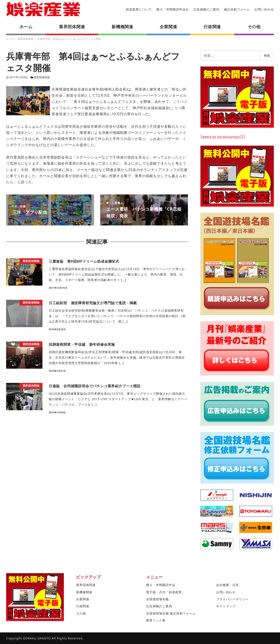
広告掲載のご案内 (206, 9)
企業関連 (83, 599)
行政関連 (83, 606)
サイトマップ (226, 606)
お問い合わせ (264, 9)
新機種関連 (84, 592)
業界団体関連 (42, 77)
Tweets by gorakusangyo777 (223, 137)
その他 (81, 613)
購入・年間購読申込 (161, 585)
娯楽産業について (139, 9)
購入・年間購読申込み (173, 9)
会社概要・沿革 (227, 585)
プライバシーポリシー (232, 599)
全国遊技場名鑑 (157, 599)
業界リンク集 (156, 620)
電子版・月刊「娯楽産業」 (166, 592)
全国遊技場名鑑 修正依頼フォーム (171, 613)
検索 (267, 55)
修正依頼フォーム (237, 9)
